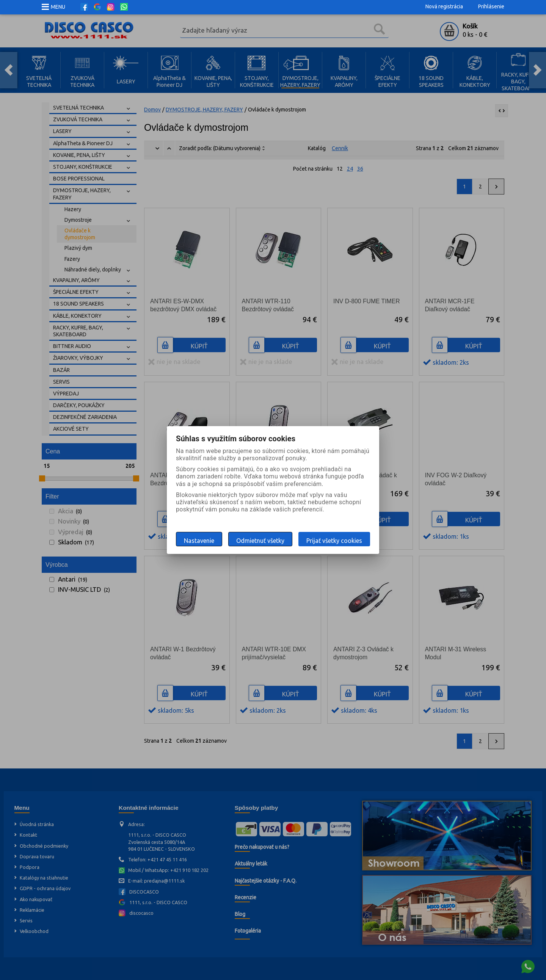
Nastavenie (199, 541)
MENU (58, 7)
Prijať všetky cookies (334, 541)
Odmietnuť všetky (260, 541)
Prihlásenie (491, 6)
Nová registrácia (444, 6)
